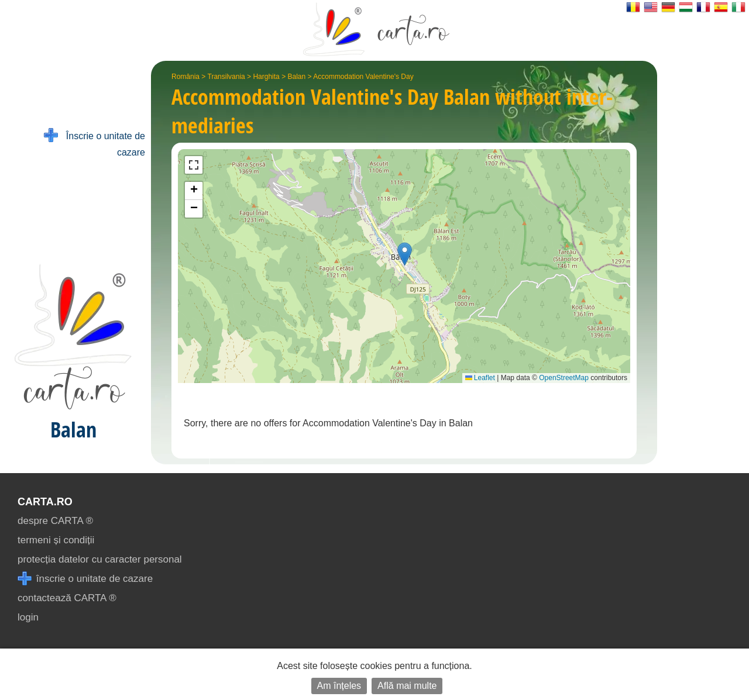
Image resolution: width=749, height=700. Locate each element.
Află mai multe (407, 686)
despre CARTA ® (55, 521)
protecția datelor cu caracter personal (100, 559)
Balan (296, 77)
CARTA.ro (45, 502)
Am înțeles (339, 686)
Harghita (266, 77)
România (185, 77)
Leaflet (480, 378)
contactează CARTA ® (67, 598)
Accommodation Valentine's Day (363, 77)
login (28, 617)
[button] (405, 254)
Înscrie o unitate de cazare (95, 143)
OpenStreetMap (564, 378)
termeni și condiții (56, 540)
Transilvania (226, 77)
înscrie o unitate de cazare (85, 579)
